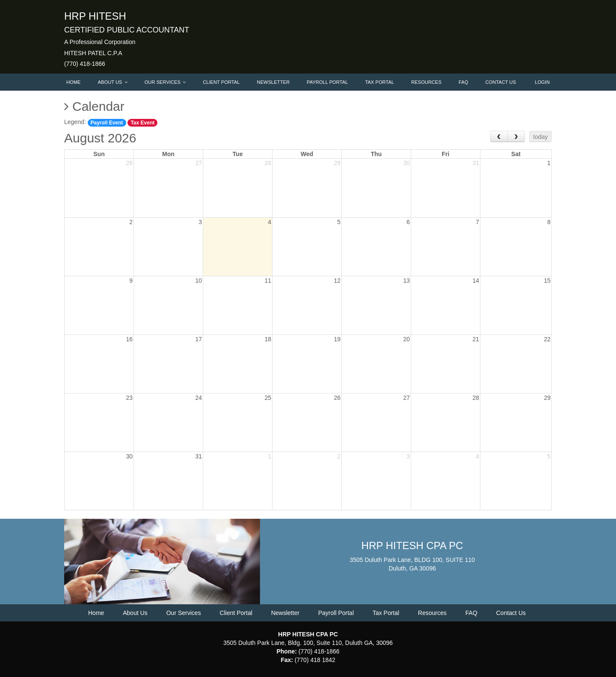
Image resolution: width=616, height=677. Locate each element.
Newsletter (273, 82)
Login (542, 82)
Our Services (165, 82)
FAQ (463, 82)
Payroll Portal (327, 82)
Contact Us (500, 82)
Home (74, 82)
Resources (426, 82)
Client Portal (221, 82)
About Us (113, 82)
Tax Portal (379, 82)
